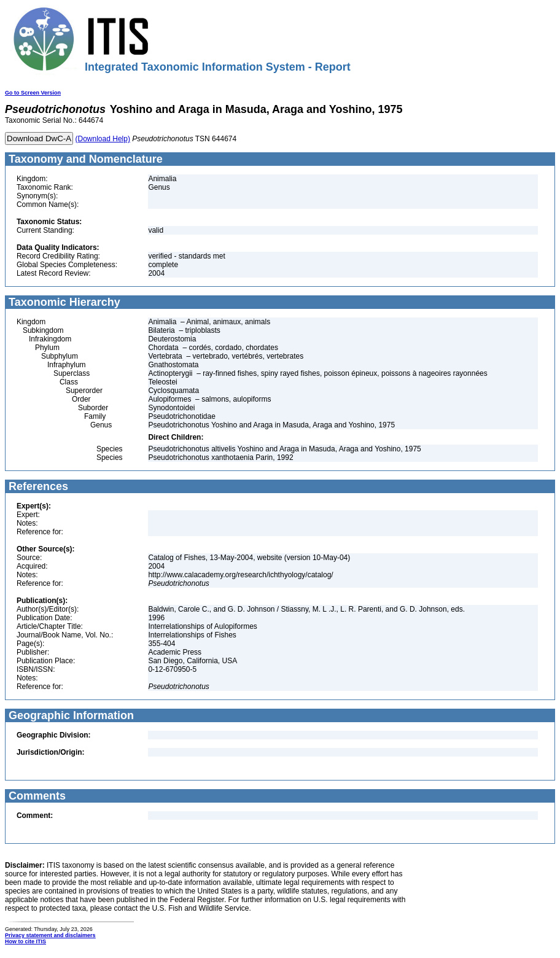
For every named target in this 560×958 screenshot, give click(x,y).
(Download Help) (103, 139)
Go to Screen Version (33, 93)
